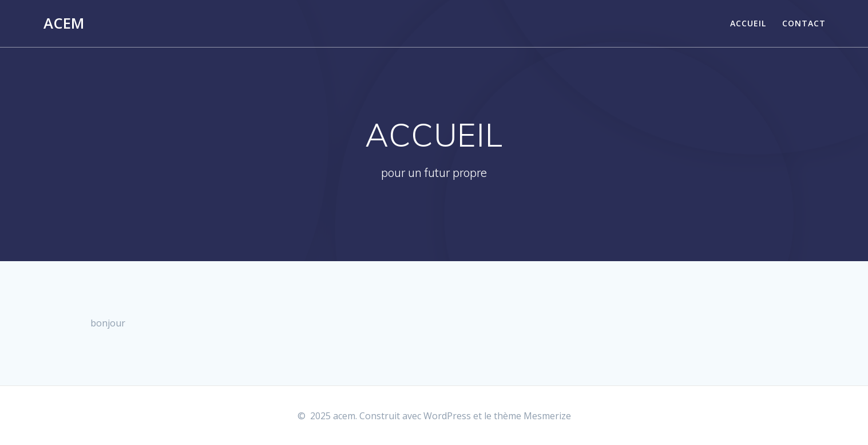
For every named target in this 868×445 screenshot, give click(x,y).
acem (64, 23)
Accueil (748, 23)
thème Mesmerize (532, 416)
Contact (804, 23)
